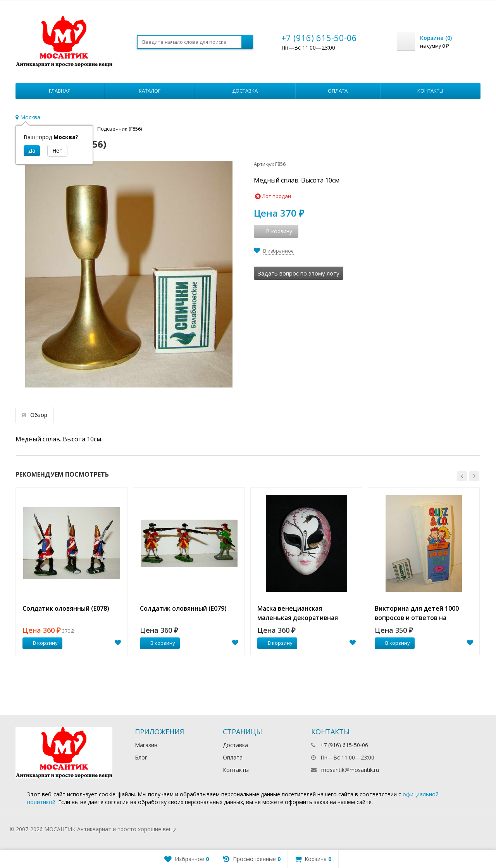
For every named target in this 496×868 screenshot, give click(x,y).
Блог (141, 757)
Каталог (150, 91)
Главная (60, 91)
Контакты (430, 91)
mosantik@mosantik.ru (350, 770)
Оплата (338, 91)
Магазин (146, 745)
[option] (71, 571)
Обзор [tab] (34, 415)
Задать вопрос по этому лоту (299, 273)
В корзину (41, 643)
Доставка (245, 91)
